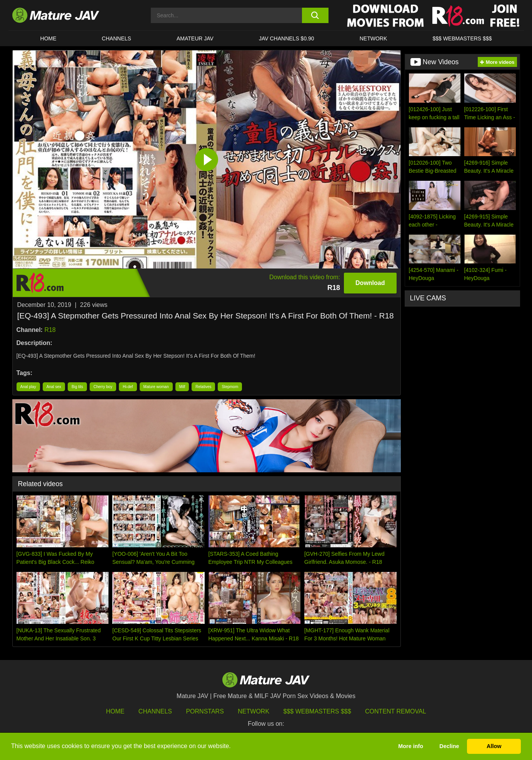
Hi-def (128, 387)
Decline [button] (449, 746)
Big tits (77, 387)
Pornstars (205, 711)
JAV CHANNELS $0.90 (287, 38)
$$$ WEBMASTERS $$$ (462, 38)
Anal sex (54, 387)
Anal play (28, 387)
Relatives (203, 387)
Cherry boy (103, 387)
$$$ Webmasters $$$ (317, 711)
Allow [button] (494, 746)
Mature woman (156, 387)
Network (374, 38)
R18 (50, 330)
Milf (182, 387)
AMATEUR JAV (195, 38)
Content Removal (396, 711)
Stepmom (230, 387)
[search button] (315, 15)
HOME (48, 38)
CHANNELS (117, 38)
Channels (155, 711)
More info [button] (411, 746)
